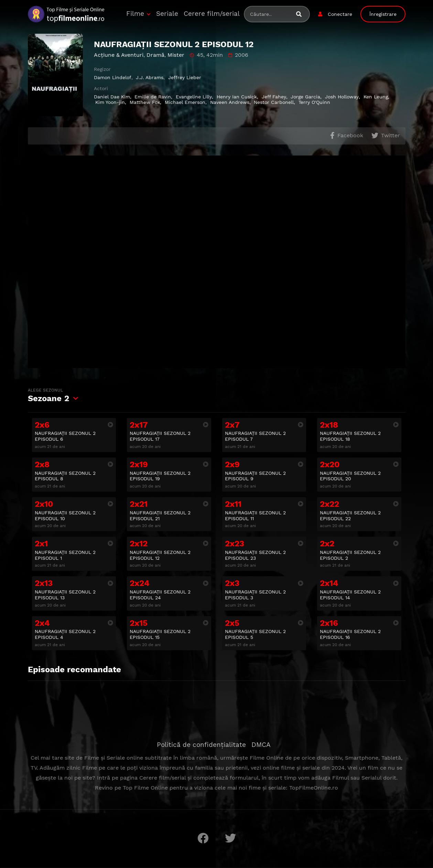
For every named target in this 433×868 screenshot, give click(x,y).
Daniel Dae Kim (112, 97)
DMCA (261, 745)
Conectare (340, 14)
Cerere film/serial (212, 14)
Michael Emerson (185, 102)
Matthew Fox (145, 102)
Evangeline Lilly (194, 97)
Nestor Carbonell (274, 102)
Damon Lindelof (113, 77)
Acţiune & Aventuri (119, 55)
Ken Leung (376, 97)
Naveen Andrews (230, 102)
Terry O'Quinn (314, 102)
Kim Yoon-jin (110, 102)
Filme (135, 14)
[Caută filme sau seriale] (302, 14)
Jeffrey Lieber (185, 77)
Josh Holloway (342, 97)
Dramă (155, 55)
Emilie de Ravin (153, 97)
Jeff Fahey (274, 97)
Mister (176, 55)
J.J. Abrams (150, 77)
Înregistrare (383, 14)
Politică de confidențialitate (201, 745)
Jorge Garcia (305, 97)
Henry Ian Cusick (237, 97)
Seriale (167, 14)
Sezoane (48, 395)
